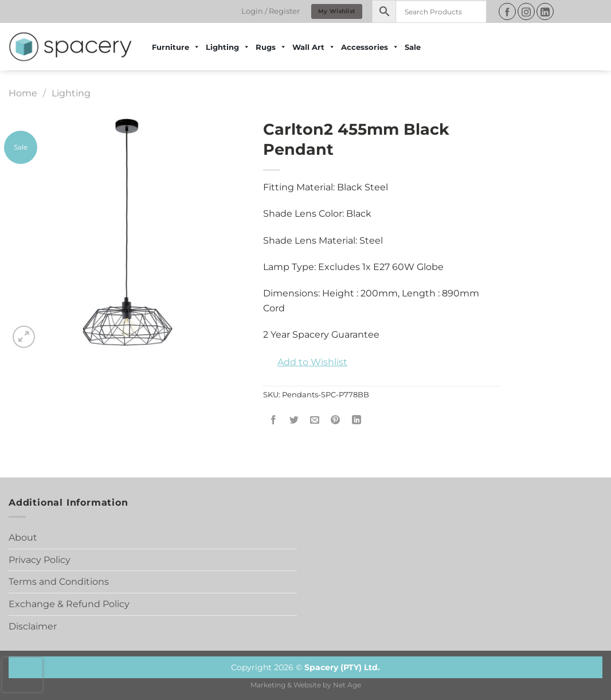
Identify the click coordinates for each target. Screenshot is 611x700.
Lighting (228, 47)
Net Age (347, 685)
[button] (305, 362)
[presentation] (22, 675)
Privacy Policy (40, 560)
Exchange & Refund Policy (69, 604)
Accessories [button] (370, 47)
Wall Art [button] (314, 47)
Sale (413, 47)
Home (23, 93)
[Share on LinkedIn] (356, 421)
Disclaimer (33, 626)
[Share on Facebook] (274, 421)
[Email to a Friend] (315, 421)
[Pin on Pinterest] (336, 421)
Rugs (271, 47)
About (23, 537)
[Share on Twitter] (294, 421)
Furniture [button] (176, 47)
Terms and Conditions (59, 582)
